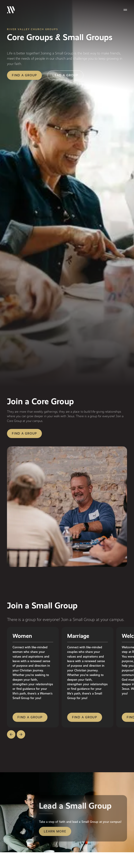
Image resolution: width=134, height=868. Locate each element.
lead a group (65, 75)
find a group (24, 75)
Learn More (55, 832)
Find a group (24, 433)
